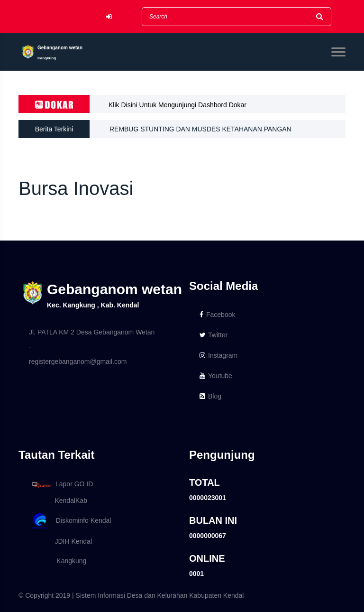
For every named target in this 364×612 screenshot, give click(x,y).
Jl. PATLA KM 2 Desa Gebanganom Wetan (92, 332)
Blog (210, 396)
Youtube (216, 376)
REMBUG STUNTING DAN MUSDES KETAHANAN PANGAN (201, 129)
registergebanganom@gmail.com (78, 362)
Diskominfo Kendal (71, 521)
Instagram (218, 355)
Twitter (214, 335)
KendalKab (58, 501)
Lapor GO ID (62, 485)
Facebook (217, 315)
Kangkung (58, 561)
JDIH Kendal (60, 541)
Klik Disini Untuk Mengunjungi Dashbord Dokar (177, 105)
